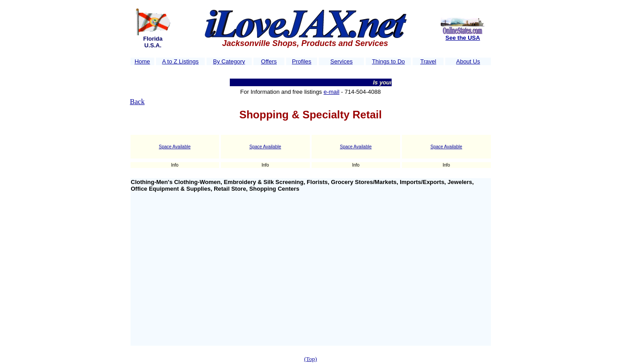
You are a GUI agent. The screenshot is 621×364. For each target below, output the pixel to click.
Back (137, 102)
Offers (269, 61)
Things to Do (389, 61)
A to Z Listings (181, 61)
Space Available (175, 147)
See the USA (463, 38)
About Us (468, 61)
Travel (428, 61)
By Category (229, 61)
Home (142, 61)
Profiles (302, 61)
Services (342, 61)
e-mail (332, 92)
